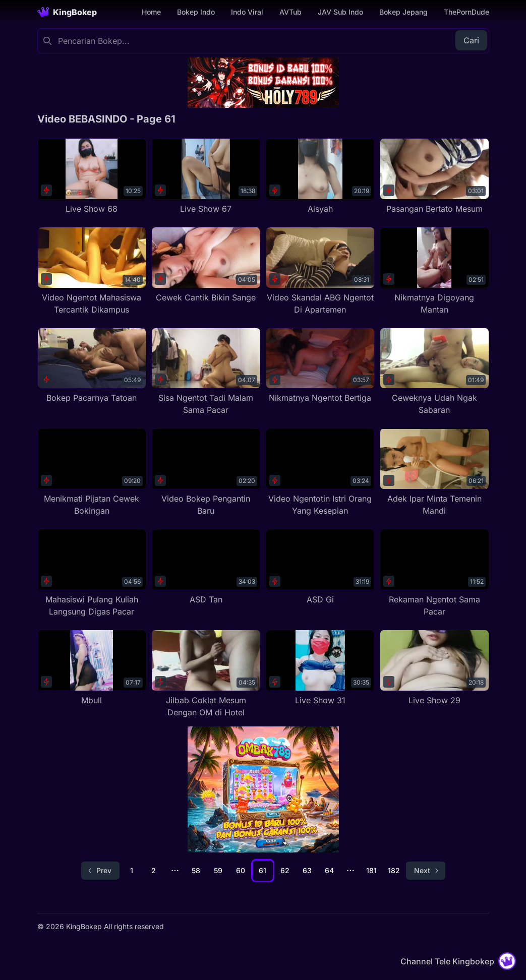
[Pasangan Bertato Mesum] (434, 176)
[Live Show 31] (320, 668)
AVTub (290, 12)
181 (371, 870)
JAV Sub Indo (340, 12)
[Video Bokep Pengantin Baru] (206, 472)
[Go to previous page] (100, 871)
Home (151, 12)
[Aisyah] (320, 176)
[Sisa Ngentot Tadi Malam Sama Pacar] (206, 372)
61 (262, 870)
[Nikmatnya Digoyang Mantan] (434, 271)
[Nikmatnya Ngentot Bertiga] (320, 366)
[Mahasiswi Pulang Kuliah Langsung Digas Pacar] (92, 573)
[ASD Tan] (206, 567)
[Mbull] (92, 668)
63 (307, 870)
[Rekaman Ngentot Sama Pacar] (434, 573)
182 (394, 870)
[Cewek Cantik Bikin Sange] (206, 265)
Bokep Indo (196, 12)
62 (285, 870)
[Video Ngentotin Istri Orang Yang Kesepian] (320, 472)
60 (241, 870)
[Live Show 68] (92, 176)
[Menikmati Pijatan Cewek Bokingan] (92, 472)
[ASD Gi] (320, 567)
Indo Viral (247, 12)
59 (218, 870)
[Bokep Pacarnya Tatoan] (92, 366)
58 (196, 870)
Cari (471, 40)
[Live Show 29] (434, 668)
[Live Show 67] (206, 176)
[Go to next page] (426, 871)
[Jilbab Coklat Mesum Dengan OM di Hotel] (206, 674)
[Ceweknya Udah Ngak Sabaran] (434, 372)
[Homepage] (67, 12)
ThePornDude (466, 12)
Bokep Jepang (403, 12)
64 (329, 870)
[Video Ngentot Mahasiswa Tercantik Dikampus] (92, 271)
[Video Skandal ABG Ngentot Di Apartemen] (320, 271)
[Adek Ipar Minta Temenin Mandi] (434, 472)
